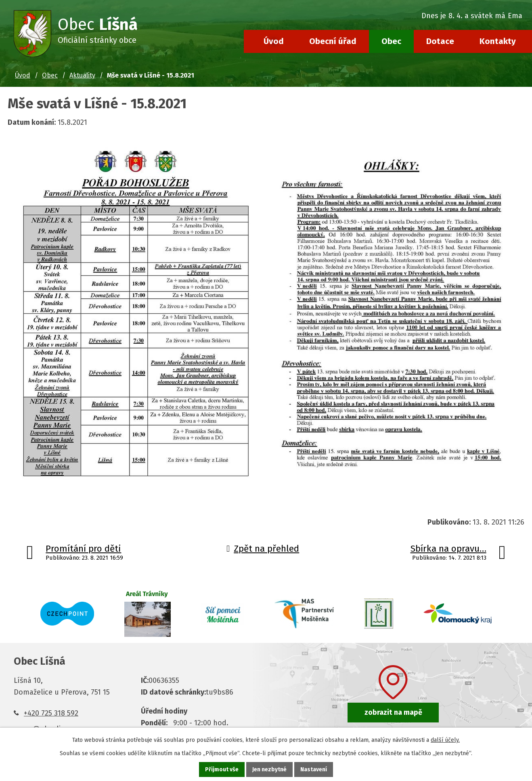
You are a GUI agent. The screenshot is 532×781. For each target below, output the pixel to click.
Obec (391, 41)
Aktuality (82, 75)
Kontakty (498, 41)
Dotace (440, 41)
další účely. (445, 740)
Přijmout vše (222, 769)
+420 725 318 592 (51, 713)
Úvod (274, 41)
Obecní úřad (333, 41)
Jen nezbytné (269, 769)
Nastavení (314, 769)
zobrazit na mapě (393, 712)
